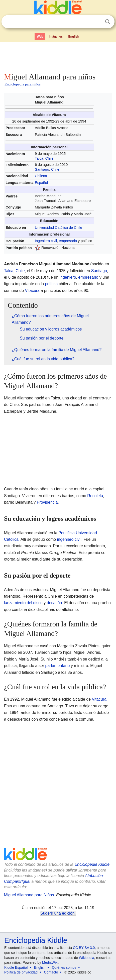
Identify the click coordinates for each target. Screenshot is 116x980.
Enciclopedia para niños (23, 84)
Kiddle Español (16, 967)
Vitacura (32, 291)
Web (40, 37)
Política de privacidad (21, 972)
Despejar (97, 22)
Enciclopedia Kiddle (92, 864)
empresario (68, 241)
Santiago (42, 169)
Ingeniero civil (46, 241)
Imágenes (56, 37)
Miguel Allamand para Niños (29, 895)
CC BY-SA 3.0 (84, 948)
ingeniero (68, 277)
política (51, 284)
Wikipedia (87, 958)
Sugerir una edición (57, 913)
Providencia (47, 502)
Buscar (107, 22)
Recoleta (95, 496)
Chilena (41, 176)
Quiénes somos (64, 967)
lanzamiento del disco (23, 603)
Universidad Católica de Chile (59, 228)
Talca (39, 158)
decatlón (54, 603)
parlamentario (58, 666)
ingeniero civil (69, 539)
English (74, 37)
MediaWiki (50, 962)
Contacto (51, 972)
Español (41, 183)
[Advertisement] (58, 56)
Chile (49, 158)
